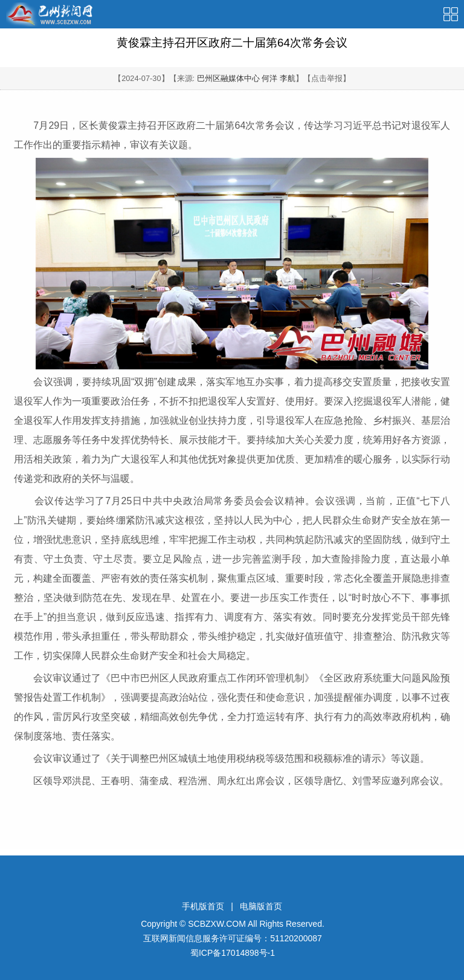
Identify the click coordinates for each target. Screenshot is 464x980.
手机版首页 (203, 906)
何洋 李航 (279, 78)
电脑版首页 (261, 906)
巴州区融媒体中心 (228, 78)
